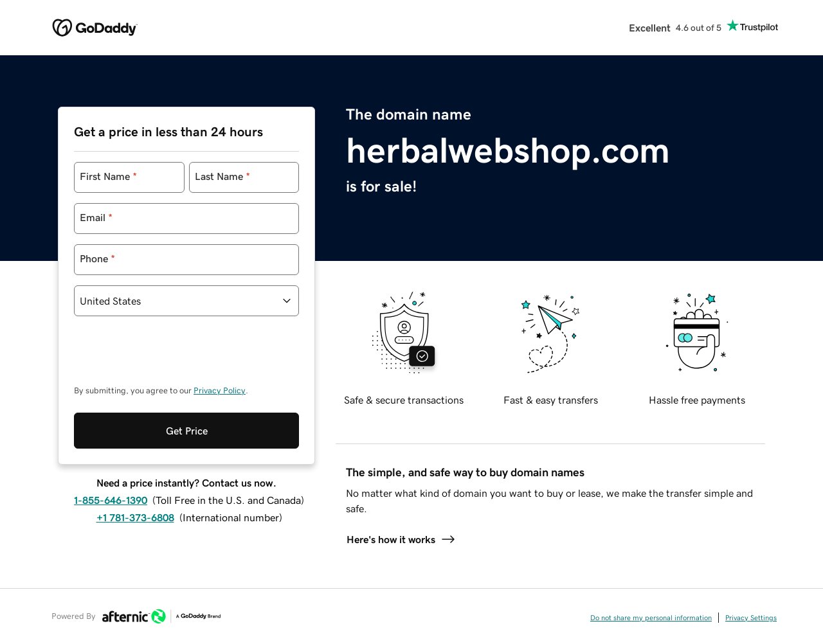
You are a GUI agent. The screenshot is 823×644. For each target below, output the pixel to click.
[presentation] (172, 357)
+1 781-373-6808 (135, 517)
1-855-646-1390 (111, 500)
